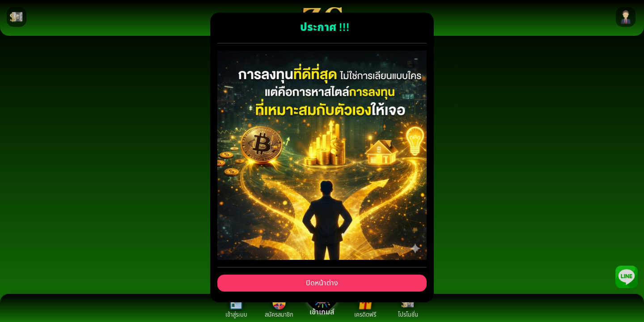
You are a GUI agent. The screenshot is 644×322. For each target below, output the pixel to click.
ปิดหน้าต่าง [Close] (322, 283)
